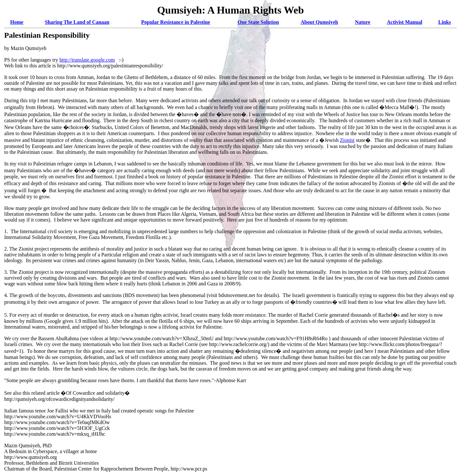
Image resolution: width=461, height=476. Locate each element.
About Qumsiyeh (319, 22)
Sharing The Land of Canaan (77, 22)
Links (445, 22)
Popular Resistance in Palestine (175, 22)
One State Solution (258, 22)
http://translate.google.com (87, 60)
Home (17, 22)
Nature (363, 22)
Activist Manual (405, 22)
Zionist (347, 140)
